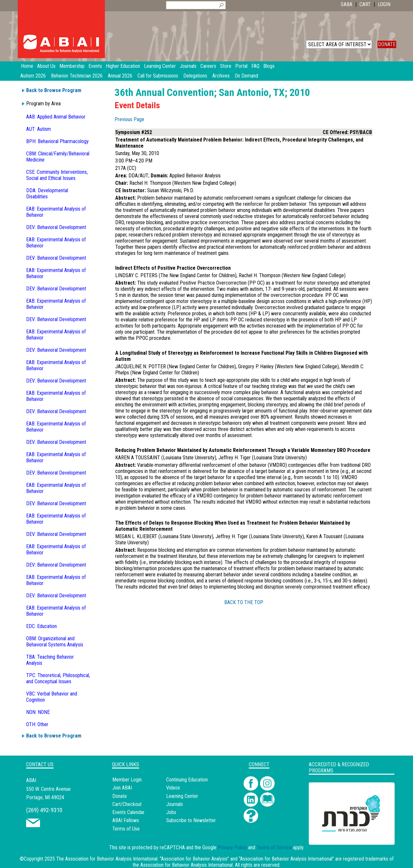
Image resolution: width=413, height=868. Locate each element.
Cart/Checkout (127, 804)
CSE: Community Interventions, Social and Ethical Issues (57, 175)
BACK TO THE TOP (244, 602)
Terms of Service (274, 847)
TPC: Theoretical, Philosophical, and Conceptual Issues (58, 678)
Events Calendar (128, 812)
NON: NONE (38, 712)
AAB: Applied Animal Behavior (56, 117)
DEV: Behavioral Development (56, 227)
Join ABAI (122, 788)
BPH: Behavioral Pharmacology (57, 141)
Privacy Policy (232, 847)
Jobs (171, 812)
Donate (120, 796)
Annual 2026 (120, 76)
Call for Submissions (158, 76)
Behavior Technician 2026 (77, 76)
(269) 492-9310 (44, 810)
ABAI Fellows (126, 820)
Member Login (127, 780)
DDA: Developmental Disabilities (47, 193)
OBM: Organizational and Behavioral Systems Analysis (55, 642)
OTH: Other (37, 724)
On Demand (247, 76)
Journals (175, 804)
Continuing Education (187, 780)
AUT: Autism (39, 129)
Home (27, 66)
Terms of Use (126, 829)
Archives (221, 76)
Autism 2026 (33, 76)
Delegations (195, 76)
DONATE (387, 44)
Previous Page (129, 119)
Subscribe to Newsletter (191, 820)
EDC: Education (41, 626)
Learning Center (182, 796)
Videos (173, 788)
